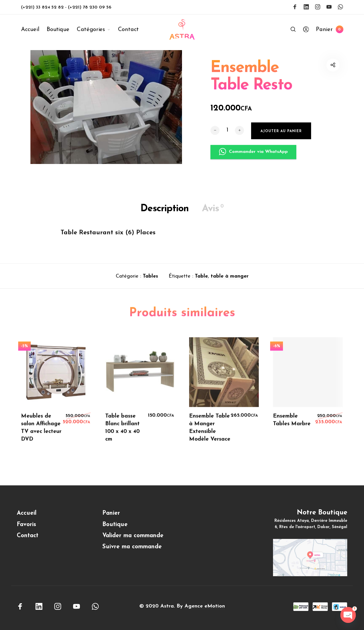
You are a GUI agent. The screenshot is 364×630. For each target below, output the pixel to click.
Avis (213, 211)
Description (165, 211)
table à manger (230, 278)
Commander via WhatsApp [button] (253, 162)
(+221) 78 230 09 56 (90, 7)
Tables (150, 278)
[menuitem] (34, 30)
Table (201, 278)
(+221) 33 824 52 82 (43, 7)
